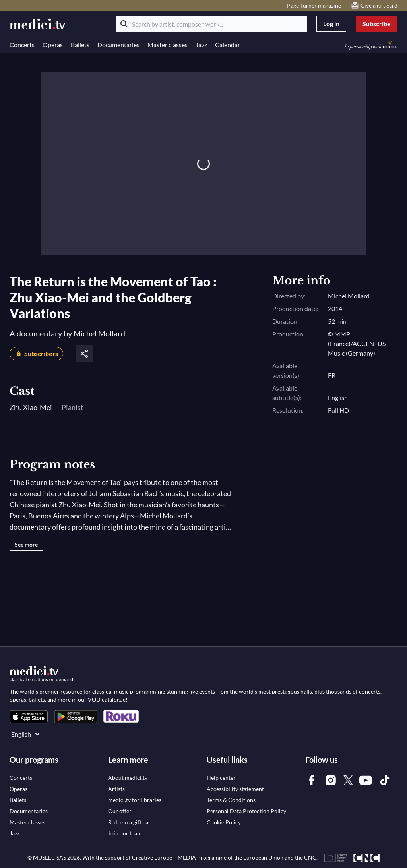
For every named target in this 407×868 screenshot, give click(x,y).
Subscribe (377, 24)
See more (26, 544)
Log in (331, 24)
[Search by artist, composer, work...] (211, 24)
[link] (29, 716)
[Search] (124, 24)
